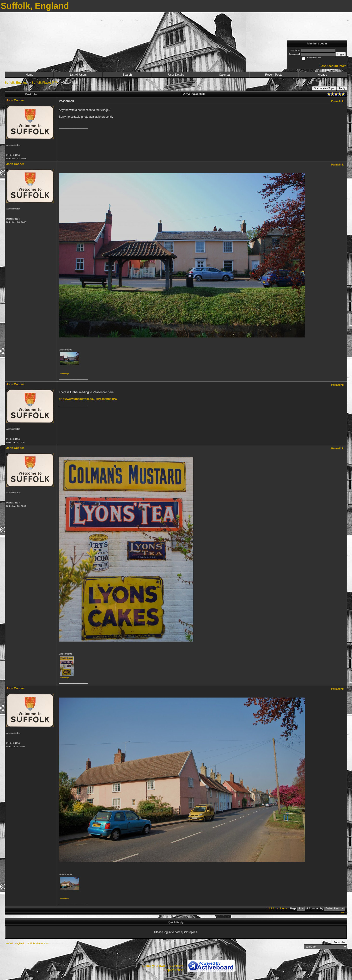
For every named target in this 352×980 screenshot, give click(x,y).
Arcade (322, 75)
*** (343, 913)
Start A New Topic (324, 88)
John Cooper (15, 100)
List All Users (78, 75)
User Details (176, 75)
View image (64, 374)
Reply (342, 88)
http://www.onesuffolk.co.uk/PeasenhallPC (88, 399)
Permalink (337, 101)
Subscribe (339, 942)
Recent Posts (274, 75)
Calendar (225, 75)
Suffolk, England (16, 83)
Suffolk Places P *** (45, 83)
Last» (284, 908)
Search (127, 75)
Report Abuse (174, 970)
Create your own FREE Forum (163, 966)
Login (341, 54)
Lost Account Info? (333, 66)
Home (30, 75)
